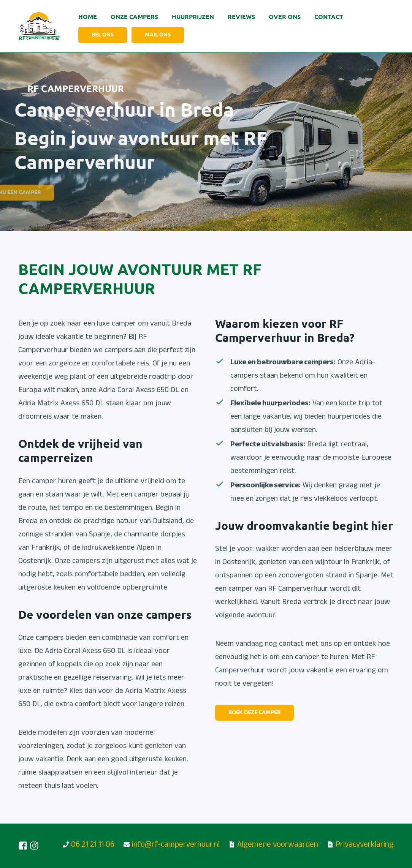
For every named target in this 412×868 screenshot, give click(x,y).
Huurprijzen (193, 17)
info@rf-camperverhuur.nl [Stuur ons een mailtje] (176, 845)
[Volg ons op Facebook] (23, 846)
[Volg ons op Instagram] (34, 846)
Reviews (241, 17)
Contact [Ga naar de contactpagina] (329, 17)
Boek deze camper (254, 713)
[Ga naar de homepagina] (39, 26)
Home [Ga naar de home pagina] (88, 17)
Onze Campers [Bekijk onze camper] (134, 17)
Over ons (285, 17)
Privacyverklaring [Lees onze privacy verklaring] (365, 845)
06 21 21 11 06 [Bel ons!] (93, 845)
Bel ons (103, 35)
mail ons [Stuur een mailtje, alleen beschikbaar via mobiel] (158, 35)
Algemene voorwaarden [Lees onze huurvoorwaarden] (278, 845)
